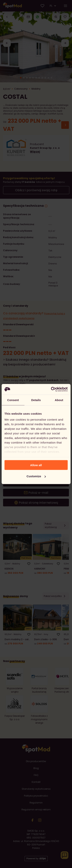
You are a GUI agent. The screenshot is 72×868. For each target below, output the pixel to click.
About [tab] (59, 400)
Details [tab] (36, 400)
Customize (36, 476)
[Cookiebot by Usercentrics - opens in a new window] (51, 389)
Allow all (36, 465)
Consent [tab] (13, 400)
